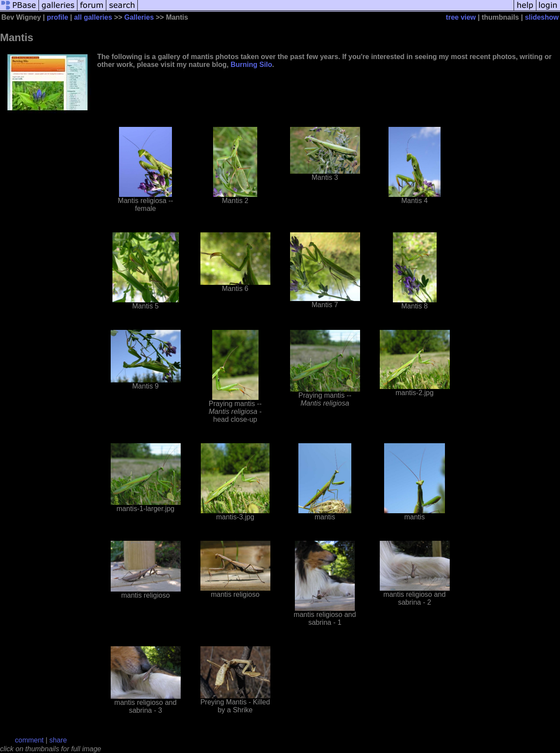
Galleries (139, 17)
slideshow (542, 17)
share (58, 740)
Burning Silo (251, 65)
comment (29, 740)
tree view (461, 17)
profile (58, 17)
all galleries (93, 17)
